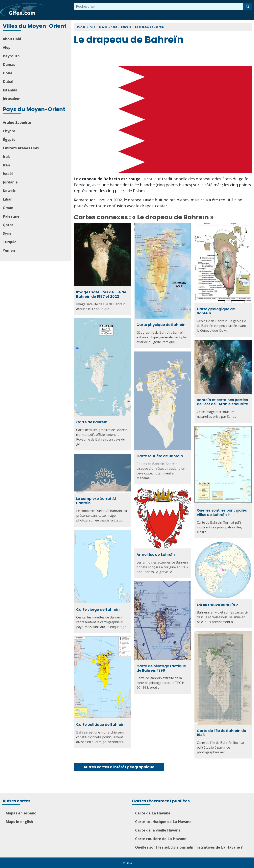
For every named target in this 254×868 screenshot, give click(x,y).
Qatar (8, 225)
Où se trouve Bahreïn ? (217, 605)
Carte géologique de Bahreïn (216, 311)
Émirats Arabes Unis (21, 148)
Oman (8, 208)
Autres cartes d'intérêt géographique (119, 767)
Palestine (11, 216)
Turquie (10, 242)
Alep (7, 47)
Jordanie (10, 182)
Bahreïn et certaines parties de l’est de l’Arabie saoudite (222, 402)
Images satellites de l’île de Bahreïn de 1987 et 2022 (101, 294)
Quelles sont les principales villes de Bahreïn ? (222, 512)
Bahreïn (126, 27)
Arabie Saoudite (17, 122)
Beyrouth (11, 56)
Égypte (9, 139)
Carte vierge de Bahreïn (98, 609)
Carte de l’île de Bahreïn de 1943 (221, 733)
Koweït (9, 191)
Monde (81, 27)
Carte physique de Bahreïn (161, 325)
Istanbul (10, 90)
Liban (8, 199)
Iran (6, 165)
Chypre (9, 131)
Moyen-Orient (108, 27)
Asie (92, 27)
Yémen (9, 250)
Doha (8, 73)
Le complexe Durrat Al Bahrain (96, 501)
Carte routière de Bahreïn (160, 456)
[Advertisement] (146, 56)
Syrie (7, 233)
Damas (9, 64)
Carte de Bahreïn (92, 422)
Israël (8, 174)
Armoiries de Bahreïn (156, 555)
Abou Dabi (12, 39)
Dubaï (8, 82)
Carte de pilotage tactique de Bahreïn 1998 (161, 668)
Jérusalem (12, 99)
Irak (6, 157)
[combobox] (159, 6)
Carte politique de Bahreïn (100, 724)
